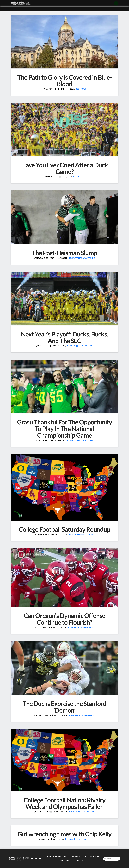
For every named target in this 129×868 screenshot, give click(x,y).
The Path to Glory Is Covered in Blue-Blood (64, 80)
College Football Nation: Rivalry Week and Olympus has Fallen (64, 803)
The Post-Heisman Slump (64, 253)
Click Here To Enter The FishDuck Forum (64, 9)
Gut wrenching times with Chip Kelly (64, 834)
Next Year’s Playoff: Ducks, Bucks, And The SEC (65, 337)
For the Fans (78, 177)
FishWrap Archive (87, 258)
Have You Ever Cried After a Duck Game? (64, 168)
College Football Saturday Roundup (64, 529)
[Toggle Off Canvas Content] (116, 3)
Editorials (81, 89)
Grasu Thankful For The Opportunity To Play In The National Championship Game (65, 429)
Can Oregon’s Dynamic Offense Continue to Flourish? (64, 619)
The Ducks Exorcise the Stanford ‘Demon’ (64, 707)
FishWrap (73, 258)
